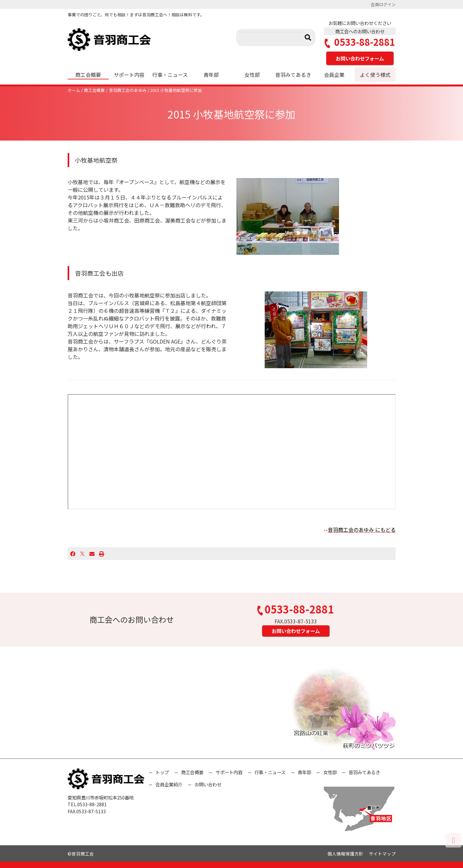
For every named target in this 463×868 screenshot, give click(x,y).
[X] (82, 554)
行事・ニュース (170, 75)
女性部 (252, 75)
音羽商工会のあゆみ (128, 90)
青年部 (211, 75)
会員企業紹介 (169, 784)
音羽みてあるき (293, 75)
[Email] (92, 554)
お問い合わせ (208, 784)
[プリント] (102, 554)
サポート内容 (129, 75)
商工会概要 (88, 75)
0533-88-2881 (360, 42)
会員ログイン (383, 4)
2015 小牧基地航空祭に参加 (176, 90)
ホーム (74, 90)
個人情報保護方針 (345, 854)
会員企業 (334, 75)
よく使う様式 (375, 75)
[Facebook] (73, 554)
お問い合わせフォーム (360, 58)
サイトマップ (382, 854)
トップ (162, 772)
